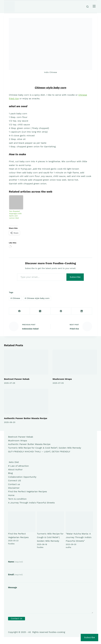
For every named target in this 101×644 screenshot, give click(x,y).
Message (13, 587)
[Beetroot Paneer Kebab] (26, 362)
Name (15, 562)
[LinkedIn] (82, 311)
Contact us (14, 484)
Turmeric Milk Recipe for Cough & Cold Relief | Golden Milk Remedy (45, 448)
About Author (15, 469)
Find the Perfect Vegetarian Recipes (27, 491)
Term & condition (17, 499)
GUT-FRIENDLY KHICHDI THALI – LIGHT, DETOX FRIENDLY (39, 452)
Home (11, 495)
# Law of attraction (18, 466)
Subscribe (75, 277)
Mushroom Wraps (62, 379)
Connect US (14, 480)
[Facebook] (19, 311)
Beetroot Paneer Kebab (17, 379)
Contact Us (16, 619)
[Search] (87, 7)
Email (15, 575)
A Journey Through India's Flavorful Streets (31, 503)
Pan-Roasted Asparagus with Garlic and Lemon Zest (15, 215)
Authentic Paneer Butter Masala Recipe (26, 418)
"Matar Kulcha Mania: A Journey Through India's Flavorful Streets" (79, 537)
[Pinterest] (61, 311)
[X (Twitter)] (40, 311)
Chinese (15, 298)
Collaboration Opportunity (22, 477)
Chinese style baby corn (37, 298)
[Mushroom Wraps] (75, 362)
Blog (10, 473)
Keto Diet (13, 462)
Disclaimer (14, 488)
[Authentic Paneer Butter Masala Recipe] (26, 401)
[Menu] (94, 7)
